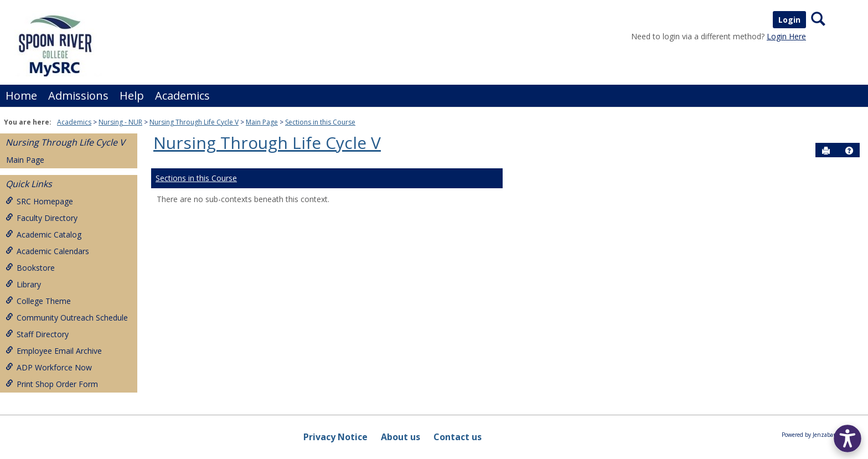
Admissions (78, 96)
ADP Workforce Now (49, 367)
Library (23, 284)
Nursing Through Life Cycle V (194, 122)
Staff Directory (37, 334)
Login (789, 20)
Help (132, 96)
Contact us (458, 437)
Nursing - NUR (120, 122)
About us (401, 437)
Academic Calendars (47, 251)
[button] (849, 151)
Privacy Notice (335, 437)
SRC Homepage (39, 201)
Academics (182, 96)
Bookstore (30, 268)
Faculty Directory (42, 218)
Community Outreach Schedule (67, 318)
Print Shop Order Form (52, 384)
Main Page (262, 122)
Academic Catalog (43, 234)
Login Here (786, 36)
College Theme (38, 301)
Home (21, 96)
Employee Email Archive (54, 351)
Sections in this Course (320, 122)
